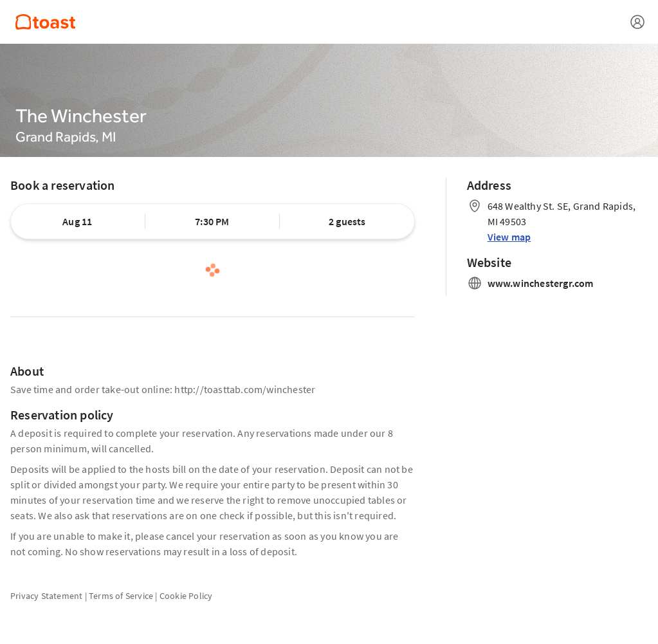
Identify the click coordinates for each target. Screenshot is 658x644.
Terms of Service (121, 596)
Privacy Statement (46, 596)
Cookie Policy (186, 596)
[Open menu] (637, 22)
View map (509, 237)
